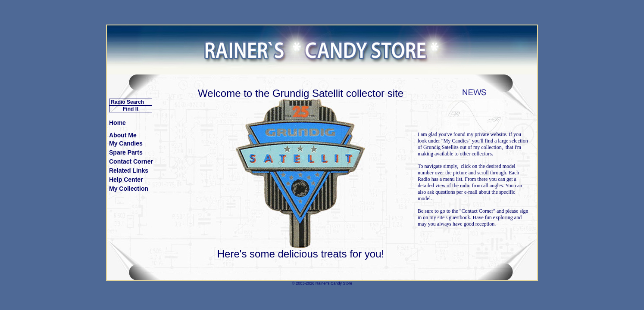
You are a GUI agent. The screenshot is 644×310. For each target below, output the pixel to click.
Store (347, 283)
